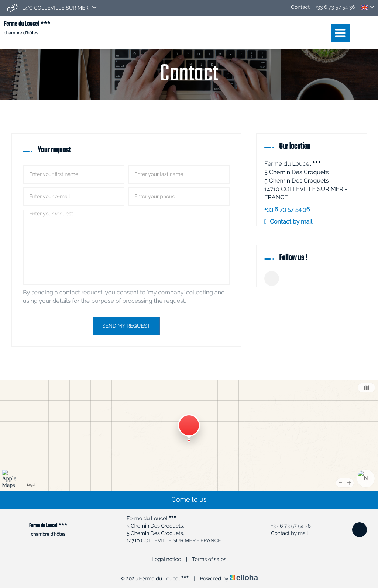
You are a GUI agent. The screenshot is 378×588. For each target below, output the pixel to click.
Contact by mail (291, 222)
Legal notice (166, 560)
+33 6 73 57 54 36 (287, 526)
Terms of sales (209, 560)
